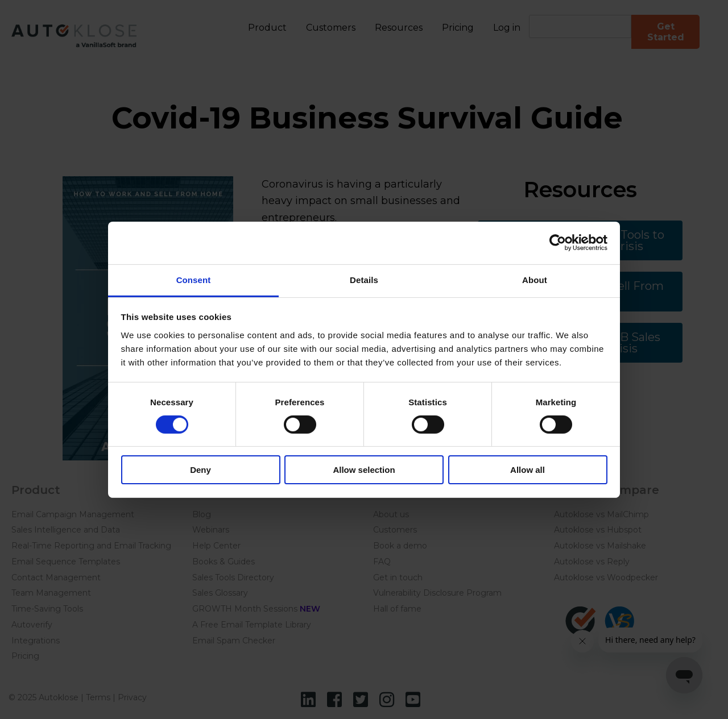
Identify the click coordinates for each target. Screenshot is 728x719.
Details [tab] (364, 279)
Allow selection (364, 470)
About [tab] (535, 279)
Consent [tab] (194, 279)
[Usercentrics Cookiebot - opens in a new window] (558, 243)
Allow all (528, 470)
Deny (200, 470)
